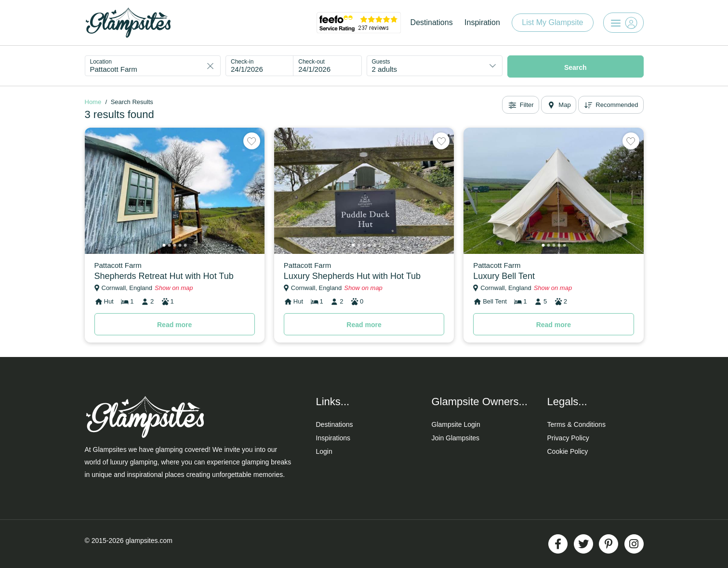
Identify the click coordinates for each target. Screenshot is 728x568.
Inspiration (482, 22)
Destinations (432, 22)
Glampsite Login (456, 424)
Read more (174, 325)
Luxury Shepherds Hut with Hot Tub (352, 276)
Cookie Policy (568, 451)
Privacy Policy (568, 438)
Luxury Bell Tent (504, 276)
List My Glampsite (552, 22)
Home (93, 102)
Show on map (174, 288)
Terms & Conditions (576, 424)
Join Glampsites (456, 438)
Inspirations (333, 438)
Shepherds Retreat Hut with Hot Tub (164, 276)
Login (324, 451)
